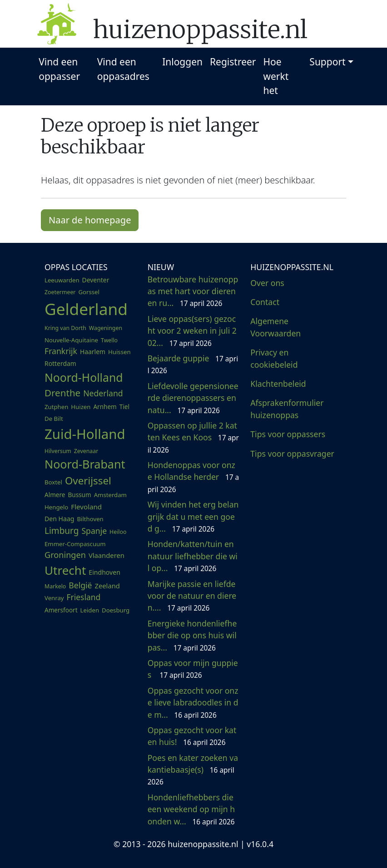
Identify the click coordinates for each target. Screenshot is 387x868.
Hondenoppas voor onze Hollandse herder (193, 477)
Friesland (84, 597)
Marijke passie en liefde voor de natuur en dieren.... (192, 596)
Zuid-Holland (85, 434)
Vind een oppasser (59, 69)
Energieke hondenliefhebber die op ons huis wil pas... (192, 635)
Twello (109, 340)
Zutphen (56, 407)
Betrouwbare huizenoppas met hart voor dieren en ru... (193, 291)
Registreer (233, 62)
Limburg (62, 531)
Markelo (55, 586)
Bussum (79, 495)
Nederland (103, 393)
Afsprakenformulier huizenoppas (287, 409)
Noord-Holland (84, 377)
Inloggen (182, 62)
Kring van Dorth (65, 328)
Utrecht (65, 570)
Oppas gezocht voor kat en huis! (192, 736)
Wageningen (106, 328)
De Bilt (54, 419)
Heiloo (118, 532)
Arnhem (105, 407)
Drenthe (62, 393)
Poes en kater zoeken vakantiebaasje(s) (193, 770)
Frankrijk (61, 351)
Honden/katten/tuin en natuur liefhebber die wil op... (193, 556)
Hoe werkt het (276, 76)
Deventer (96, 280)
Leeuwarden (62, 280)
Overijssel (88, 481)
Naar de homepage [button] (90, 220)
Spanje (94, 531)
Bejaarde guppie (193, 364)
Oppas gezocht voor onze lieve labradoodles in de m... (193, 703)
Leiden (90, 610)
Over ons (267, 283)
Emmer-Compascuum (75, 544)
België (80, 585)
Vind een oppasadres (123, 69)
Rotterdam (60, 363)
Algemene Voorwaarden (275, 327)
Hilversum (58, 451)
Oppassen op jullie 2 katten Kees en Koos (193, 437)
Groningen (65, 555)
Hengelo (56, 507)
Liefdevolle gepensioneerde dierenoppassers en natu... (193, 398)
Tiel (124, 407)
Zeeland (107, 586)
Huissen (119, 352)
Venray (54, 598)
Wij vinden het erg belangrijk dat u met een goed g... (193, 516)
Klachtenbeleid (278, 384)
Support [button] (327, 62)
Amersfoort (61, 610)
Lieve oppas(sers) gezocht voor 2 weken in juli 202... (192, 331)
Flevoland (86, 507)
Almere (55, 495)
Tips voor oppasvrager (292, 454)
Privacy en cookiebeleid (274, 358)
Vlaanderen (107, 555)
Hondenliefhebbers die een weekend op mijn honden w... (191, 809)
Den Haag (59, 519)
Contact (265, 302)
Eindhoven (104, 572)
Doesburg (116, 610)
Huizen (81, 407)
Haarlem (93, 352)
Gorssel (89, 292)
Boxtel (53, 482)
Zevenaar (86, 451)
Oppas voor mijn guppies (193, 669)
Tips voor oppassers (288, 434)
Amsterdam (110, 495)
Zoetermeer (60, 292)
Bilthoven (90, 519)
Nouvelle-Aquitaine (71, 340)
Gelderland (86, 309)
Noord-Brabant (85, 464)
